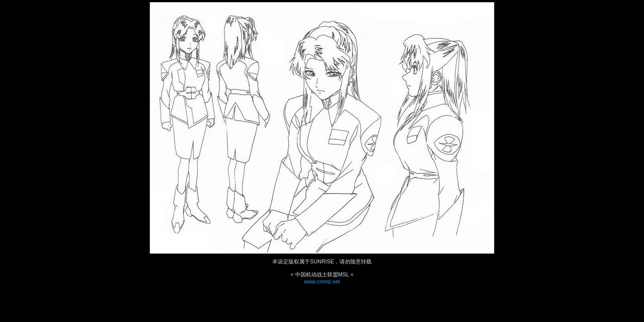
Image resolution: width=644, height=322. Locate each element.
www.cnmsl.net (322, 282)
